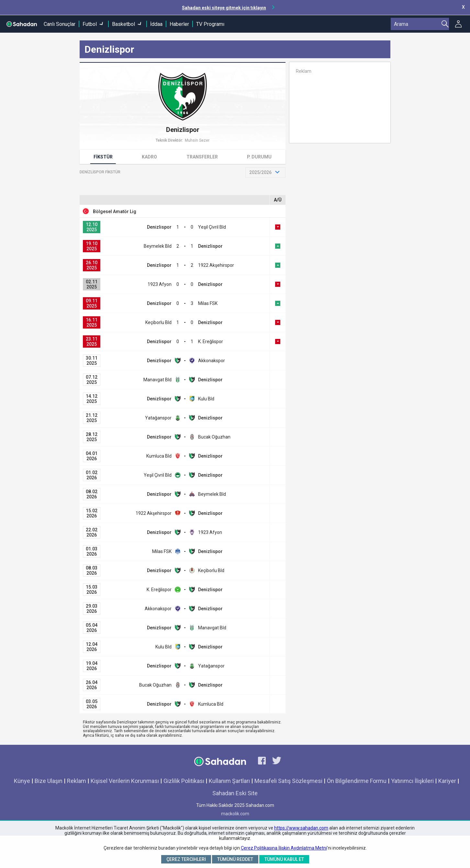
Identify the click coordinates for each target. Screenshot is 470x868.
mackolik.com (235, 814)
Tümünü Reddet (235, 859)
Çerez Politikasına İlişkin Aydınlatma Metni (284, 848)
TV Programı (210, 24)
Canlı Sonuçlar (60, 24)
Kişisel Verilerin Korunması (125, 781)
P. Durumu (259, 157)
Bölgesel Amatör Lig (115, 212)
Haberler (179, 24)
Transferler (202, 157)
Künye (22, 781)
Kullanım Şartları (229, 781)
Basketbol (123, 24)
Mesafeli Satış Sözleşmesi (288, 781)
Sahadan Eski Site (235, 793)
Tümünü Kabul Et (284, 859)
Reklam (77, 781)
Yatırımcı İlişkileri (412, 781)
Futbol (90, 24)
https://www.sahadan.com (301, 828)
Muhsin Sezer (197, 140)
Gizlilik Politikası (184, 781)
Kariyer (447, 781)
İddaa (156, 24)
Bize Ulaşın (49, 781)
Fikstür (103, 157)
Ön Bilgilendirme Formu (357, 781)
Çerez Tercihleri (186, 859)
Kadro (149, 157)
